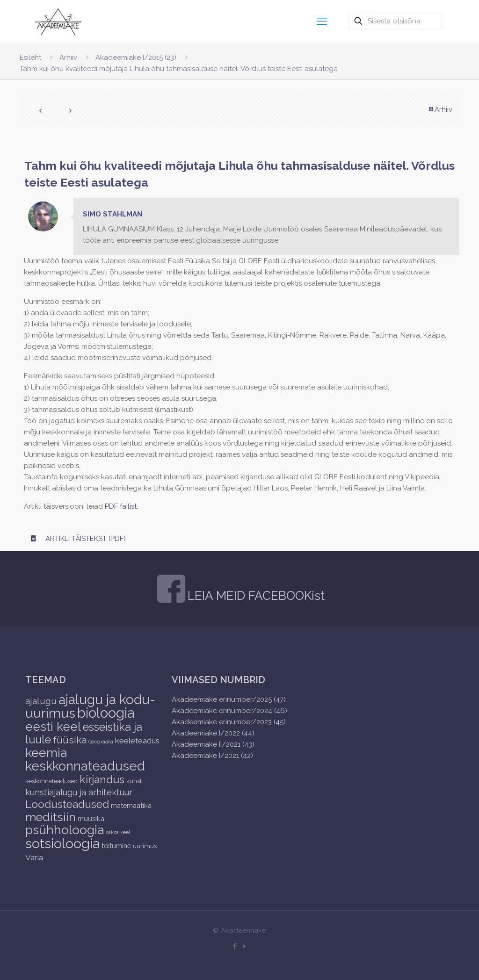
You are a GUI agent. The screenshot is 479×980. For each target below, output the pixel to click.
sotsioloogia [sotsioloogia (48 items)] (62, 843)
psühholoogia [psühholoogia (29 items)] (65, 830)
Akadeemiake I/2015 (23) (136, 58)
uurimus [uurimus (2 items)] (145, 846)
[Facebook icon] (235, 946)
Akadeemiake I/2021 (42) (212, 756)
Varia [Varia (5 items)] (34, 857)
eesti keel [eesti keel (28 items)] (53, 727)
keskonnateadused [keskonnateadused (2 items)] (51, 781)
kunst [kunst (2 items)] (134, 781)
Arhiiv (68, 58)
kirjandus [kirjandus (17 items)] (102, 779)
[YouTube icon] (244, 946)
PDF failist (121, 506)
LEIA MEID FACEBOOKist (256, 596)
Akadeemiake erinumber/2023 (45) (229, 722)
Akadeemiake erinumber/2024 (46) (229, 711)
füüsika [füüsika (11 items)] (70, 740)
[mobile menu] (322, 21)
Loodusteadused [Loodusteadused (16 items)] (67, 804)
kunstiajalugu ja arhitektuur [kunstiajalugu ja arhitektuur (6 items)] (79, 792)
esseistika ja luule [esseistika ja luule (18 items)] (84, 733)
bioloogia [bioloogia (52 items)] (106, 713)
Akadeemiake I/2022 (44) (213, 733)
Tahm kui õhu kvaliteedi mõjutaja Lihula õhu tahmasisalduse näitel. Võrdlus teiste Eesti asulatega (179, 69)
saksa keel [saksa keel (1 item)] (118, 832)
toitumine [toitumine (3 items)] (116, 846)
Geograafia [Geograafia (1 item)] (101, 742)
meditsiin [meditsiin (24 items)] (51, 817)
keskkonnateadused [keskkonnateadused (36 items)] (85, 766)
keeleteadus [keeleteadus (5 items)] (137, 741)
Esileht (30, 58)
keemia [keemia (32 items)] (46, 753)
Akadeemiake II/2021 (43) (213, 744)
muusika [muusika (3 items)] (91, 818)
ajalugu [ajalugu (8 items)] (41, 701)
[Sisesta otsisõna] (395, 21)
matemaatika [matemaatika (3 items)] (131, 805)
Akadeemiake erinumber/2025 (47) (229, 699)
